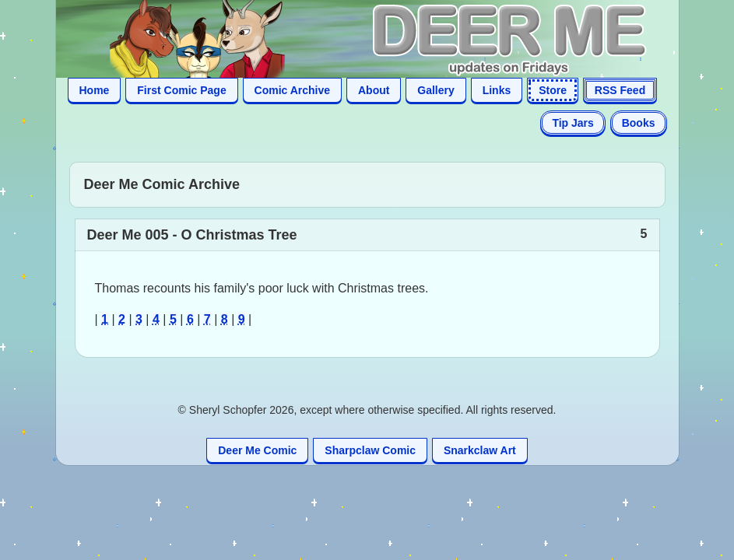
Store (553, 90)
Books (639, 123)
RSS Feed (620, 90)
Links (497, 90)
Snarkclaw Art (480, 450)
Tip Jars (572, 123)
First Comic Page (181, 90)
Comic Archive (293, 90)
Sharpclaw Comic (370, 450)
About (374, 90)
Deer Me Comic (257, 450)
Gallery (435, 90)
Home (95, 90)
